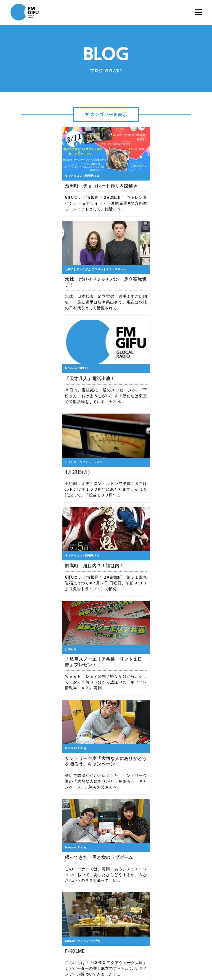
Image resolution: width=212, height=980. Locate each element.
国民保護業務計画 (162, 958)
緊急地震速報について (128, 958)
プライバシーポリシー (90, 958)
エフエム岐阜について (53, 958)
